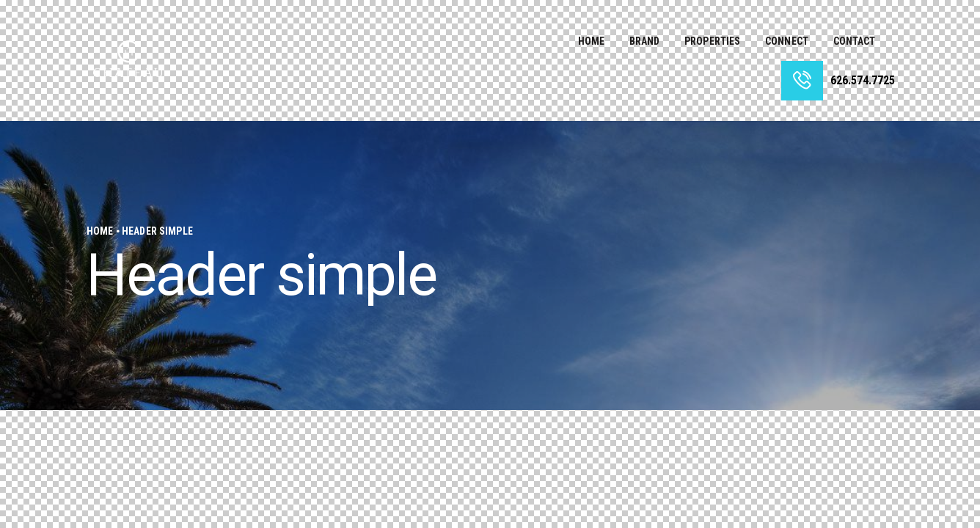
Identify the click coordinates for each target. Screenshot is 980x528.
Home (100, 231)
